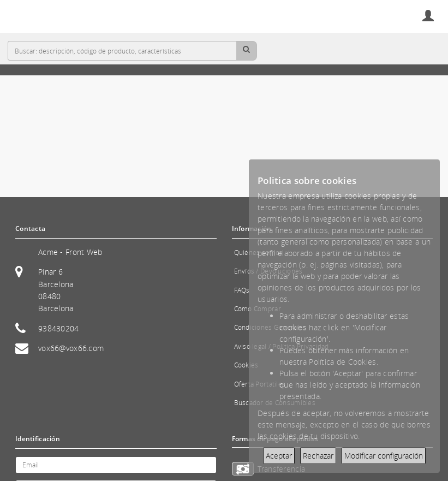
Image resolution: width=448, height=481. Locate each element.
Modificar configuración (384, 456)
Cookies (246, 365)
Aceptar (279, 456)
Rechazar (318, 456)
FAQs (242, 290)
